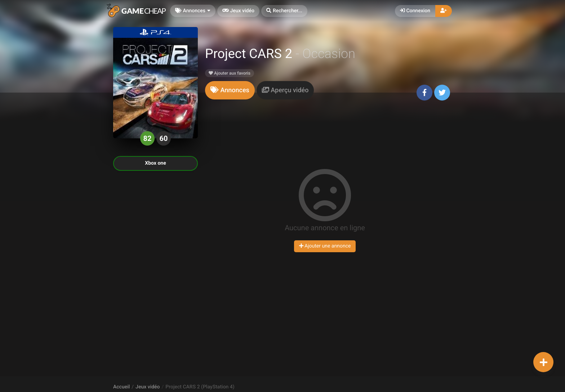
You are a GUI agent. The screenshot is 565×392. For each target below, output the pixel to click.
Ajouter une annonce (325, 246)
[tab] (230, 90)
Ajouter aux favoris (230, 73)
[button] (284, 11)
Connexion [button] (415, 11)
